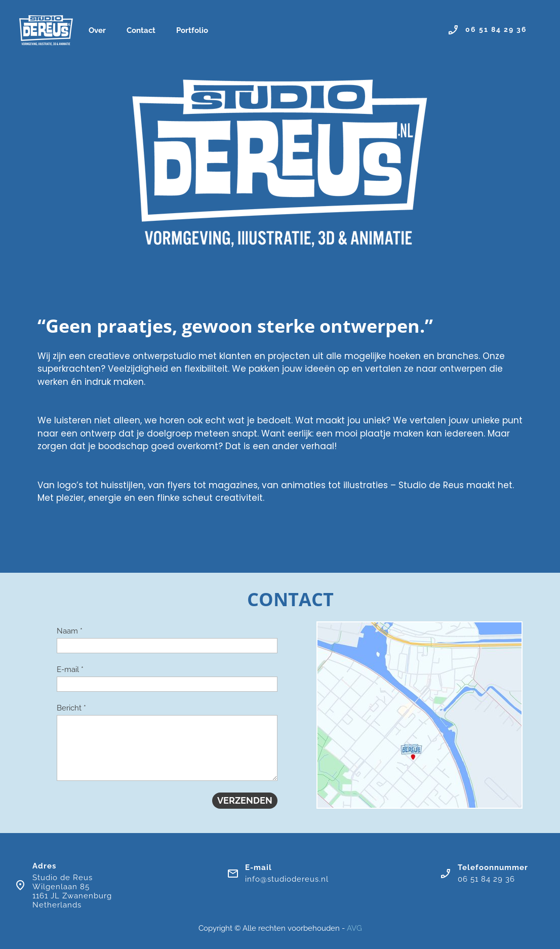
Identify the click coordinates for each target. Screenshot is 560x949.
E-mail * (70, 669)
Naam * (70, 631)
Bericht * (71, 708)
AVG (354, 928)
